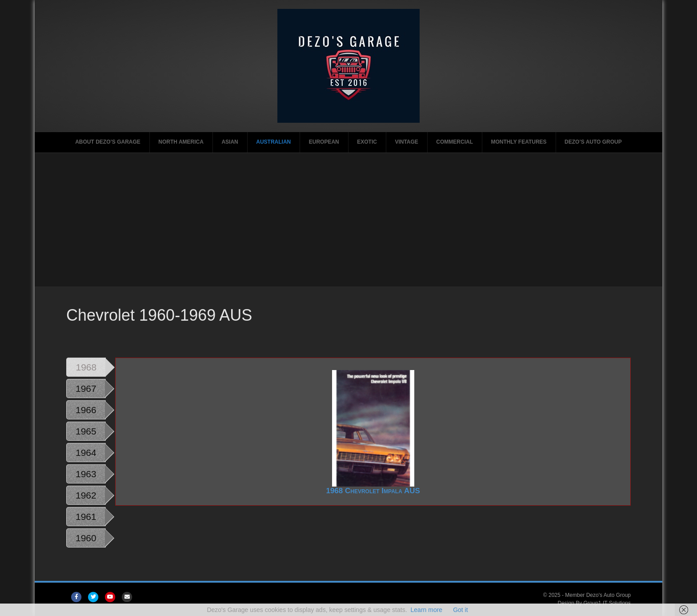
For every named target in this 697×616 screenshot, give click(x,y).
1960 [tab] (86, 538)
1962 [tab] (86, 495)
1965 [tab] (86, 431)
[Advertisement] (348, 220)
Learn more (427, 610)
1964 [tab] (86, 453)
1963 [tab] (86, 474)
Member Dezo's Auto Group (598, 595)
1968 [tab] (86, 367)
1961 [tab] (86, 517)
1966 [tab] (86, 410)
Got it (460, 610)
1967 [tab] (86, 389)
